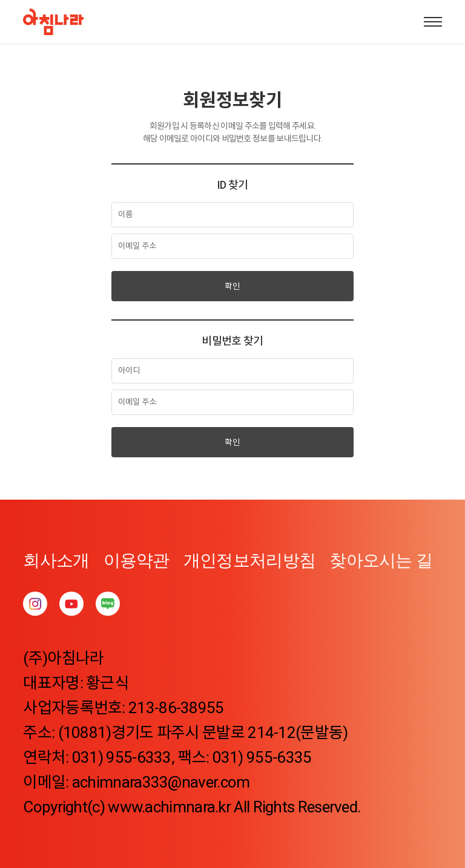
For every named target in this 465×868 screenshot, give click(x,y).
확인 (232, 286)
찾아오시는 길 (381, 560)
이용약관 (137, 560)
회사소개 (56, 560)
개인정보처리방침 (249, 560)
